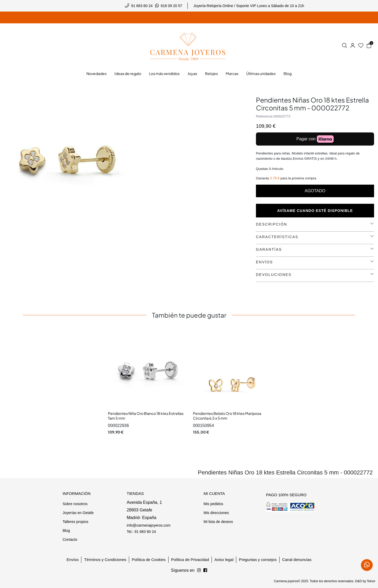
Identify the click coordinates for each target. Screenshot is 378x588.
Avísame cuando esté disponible (315, 211)
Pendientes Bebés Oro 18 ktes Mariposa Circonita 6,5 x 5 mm (227, 416)
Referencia (264, 116)
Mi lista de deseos (218, 522)
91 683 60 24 (142, 6)
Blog (66, 531)
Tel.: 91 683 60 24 (141, 532)
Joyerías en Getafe (78, 513)
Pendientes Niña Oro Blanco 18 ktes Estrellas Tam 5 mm (146, 416)
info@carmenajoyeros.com (149, 525)
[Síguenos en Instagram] (205, 570)
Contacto (70, 539)
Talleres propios (75, 522)
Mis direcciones (216, 513)
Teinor (371, 581)
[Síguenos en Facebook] (199, 570)
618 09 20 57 (171, 6)
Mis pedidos (213, 504)
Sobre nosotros (75, 504)
